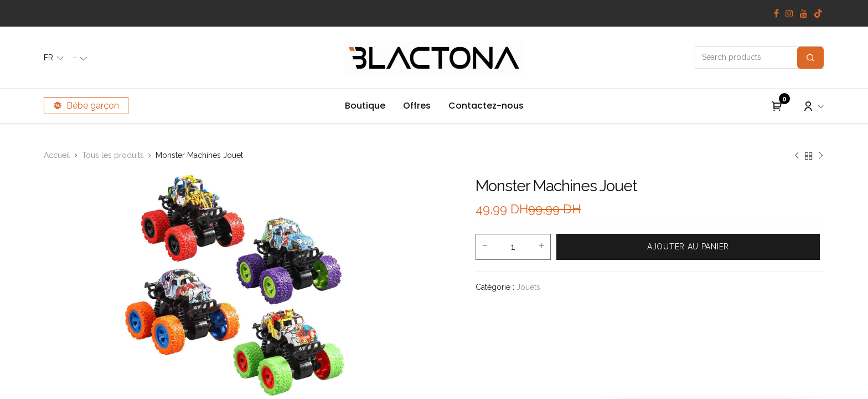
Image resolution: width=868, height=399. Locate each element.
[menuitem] (365, 106)
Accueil (57, 155)
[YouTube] (804, 13)
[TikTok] (818, 13)
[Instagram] (789, 13)
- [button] (76, 58)
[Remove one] (485, 247)
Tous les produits (113, 155)
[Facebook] (776, 13)
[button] (688, 247)
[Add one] (541, 247)
